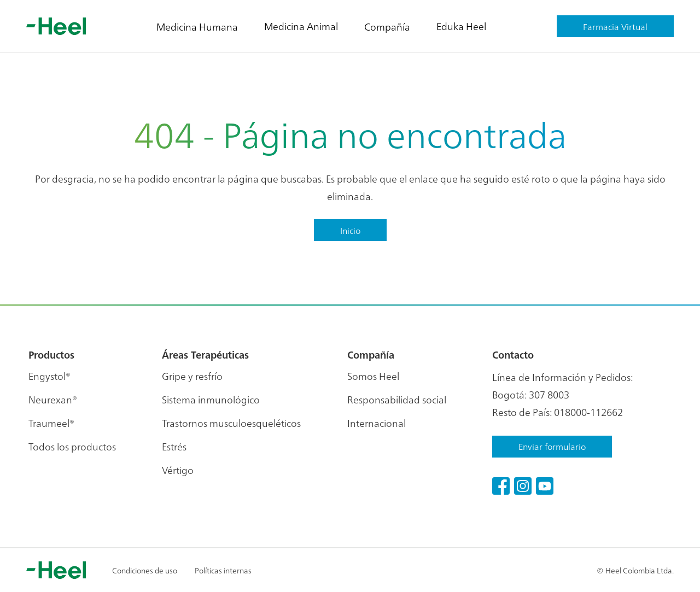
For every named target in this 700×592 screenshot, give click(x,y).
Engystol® (49, 376)
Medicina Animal (301, 26)
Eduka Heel (461, 26)
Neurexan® (53, 399)
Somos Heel (373, 376)
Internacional (377, 423)
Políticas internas (223, 570)
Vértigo (178, 470)
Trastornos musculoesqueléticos (231, 423)
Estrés (174, 446)
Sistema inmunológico (211, 399)
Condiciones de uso (145, 570)
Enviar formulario (552, 446)
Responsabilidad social (397, 399)
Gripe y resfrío (192, 376)
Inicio (350, 230)
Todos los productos (72, 446)
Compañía (387, 27)
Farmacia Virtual (615, 26)
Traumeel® (51, 423)
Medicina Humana (197, 27)
